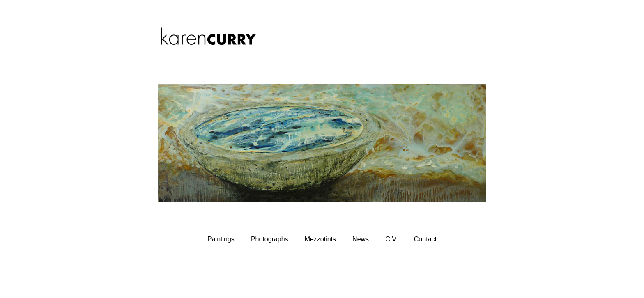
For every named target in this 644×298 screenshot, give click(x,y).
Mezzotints (320, 239)
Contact (425, 239)
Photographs (270, 239)
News (361, 239)
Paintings (221, 239)
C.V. (391, 239)
